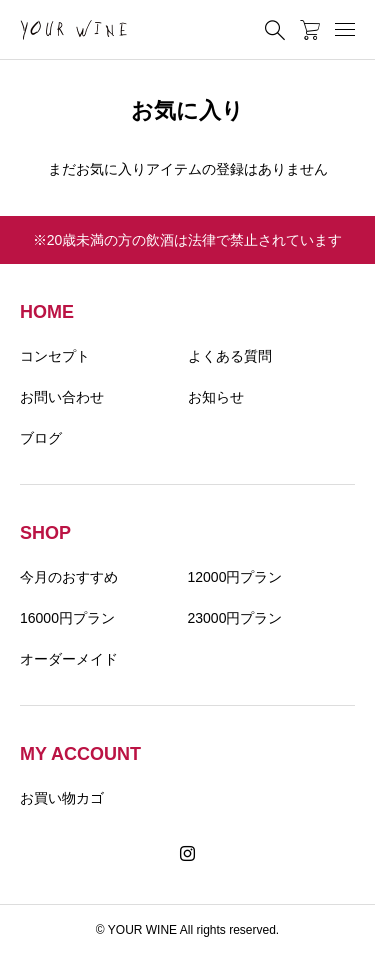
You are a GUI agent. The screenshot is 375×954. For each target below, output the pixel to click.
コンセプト (55, 356)
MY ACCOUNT (80, 754)
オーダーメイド (69, 659)
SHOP (45, 533)
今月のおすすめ (69, 577)
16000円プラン (67, 618)
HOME (47, 312)
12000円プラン (235, 577)
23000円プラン (235, 618)
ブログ (41, 438)
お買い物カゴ (62, 798)
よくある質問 (230, 356)
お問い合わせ (62, 397)
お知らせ (216, 397)
